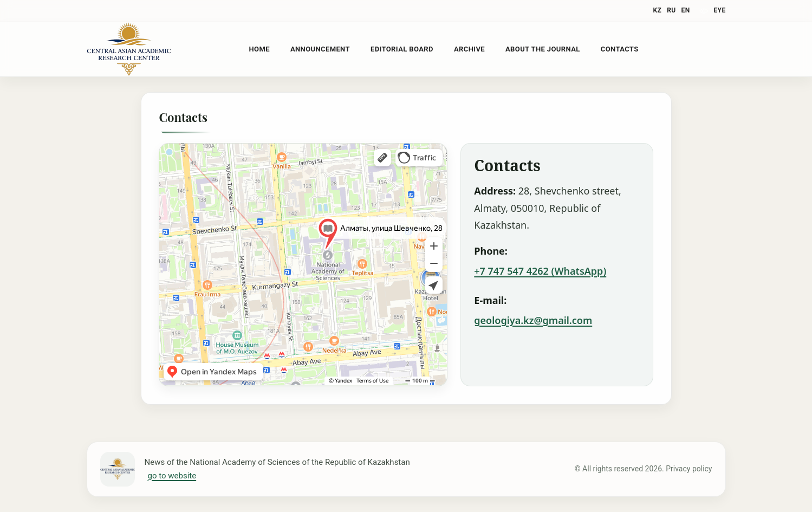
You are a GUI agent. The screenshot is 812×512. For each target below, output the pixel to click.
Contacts (620, 49)
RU (671, 10)
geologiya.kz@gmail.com (533, 320)
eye (719, 10)
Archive (469, 49)
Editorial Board (402, 49)
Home (259, 49)
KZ (658, 10)
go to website (172, 476)
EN (686, 10)
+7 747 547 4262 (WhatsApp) (540, 271)
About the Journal (543, 49)
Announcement (320, 49)
